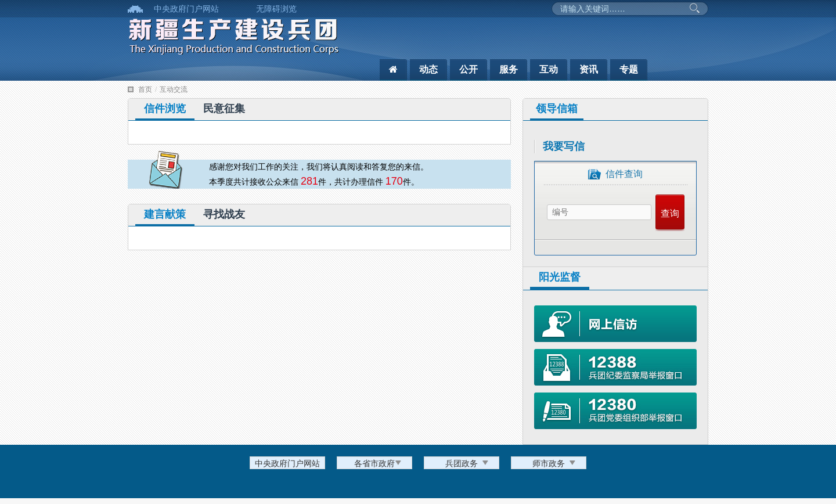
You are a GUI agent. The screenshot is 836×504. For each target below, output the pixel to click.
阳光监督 (560, 277)
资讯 (589, 69)
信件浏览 (165, 109)
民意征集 (224, 109)
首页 (145, 89)
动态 (428, 69)
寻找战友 (224, 214)
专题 (629, 69)
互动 (549, 69)
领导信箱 (557, 109)
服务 (509, 69)
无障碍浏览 (276, 9)
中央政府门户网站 (186, 9)
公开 (469, 69)
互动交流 (174, 89)
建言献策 (165, 214)
